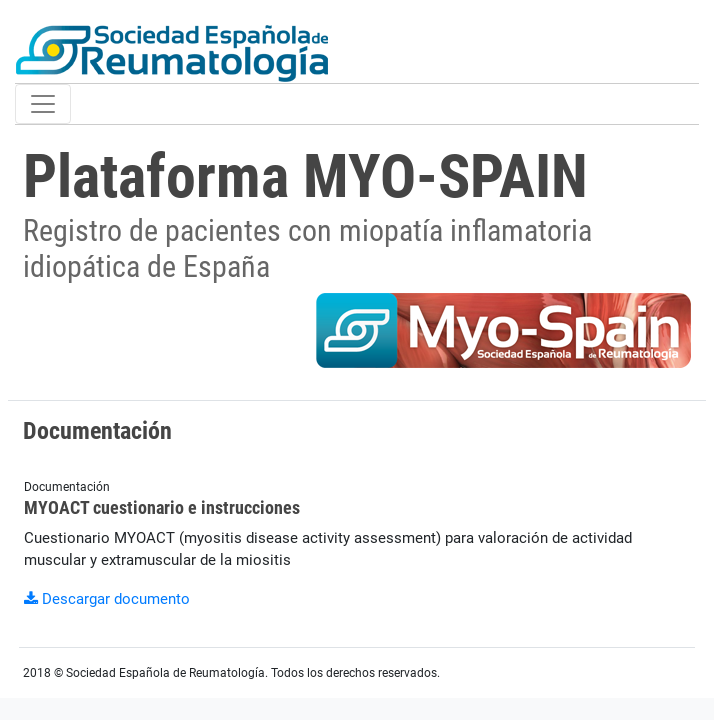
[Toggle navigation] (43, 104)
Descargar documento (107, 599)
